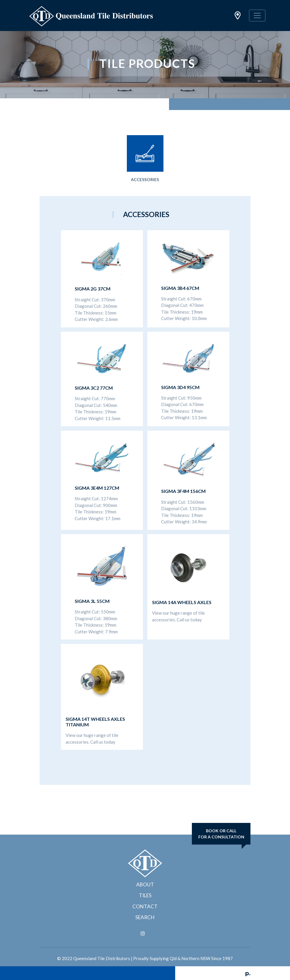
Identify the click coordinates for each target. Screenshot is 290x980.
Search (145, 917)
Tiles (145, 895)
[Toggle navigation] (257, 16)
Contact (145, 906)
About (145, 884)
